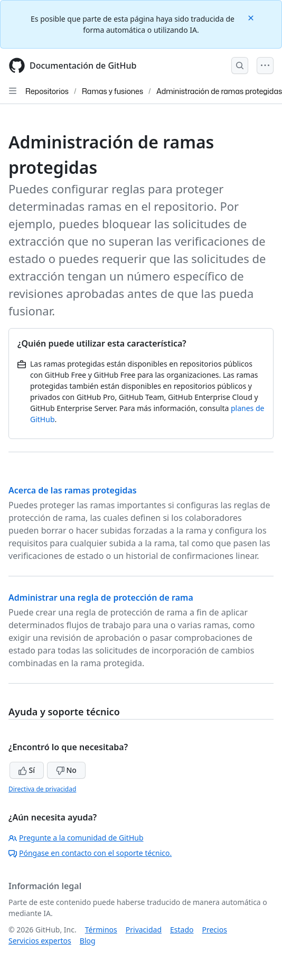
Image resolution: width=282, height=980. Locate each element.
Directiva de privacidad (42, 789)
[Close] (252, 17)
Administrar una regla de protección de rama (101, 598)
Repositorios (47, 91)
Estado (182, 930)
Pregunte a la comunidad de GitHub (76, 838)
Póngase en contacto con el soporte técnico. (90, 853)
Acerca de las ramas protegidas (73, 490)
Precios (215, 930)
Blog (88, 941)
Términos (101, 930)
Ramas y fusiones (112, 91)
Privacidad (144, 930)
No (66, 770)
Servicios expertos (40, 941)
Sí (27, 770)
